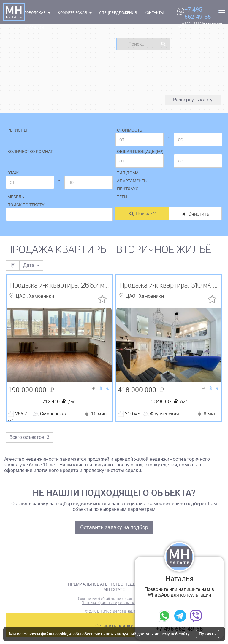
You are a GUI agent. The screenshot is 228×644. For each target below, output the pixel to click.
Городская (37, 13)
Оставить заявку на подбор (114, 527)
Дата (31, 265)
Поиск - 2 (142, 214)
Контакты (154, 13)
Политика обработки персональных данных (114, 603)
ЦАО (21, 296)
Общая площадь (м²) (140, 152)
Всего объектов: (29, 437)
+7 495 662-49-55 (198, 13)
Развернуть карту (193, 100)
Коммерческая (75, 13)
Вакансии (34, 28)
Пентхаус (128, 189)
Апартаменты (132, 181)
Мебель (16, 197)
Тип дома (128, 173)
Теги (122, 197)
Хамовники (41, 296)
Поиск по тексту (26, 205)
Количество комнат (30, 152)
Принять (207, 634)
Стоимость (130, 130)
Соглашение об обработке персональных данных (114, 599)
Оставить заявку (114, 626)
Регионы (17, 130)
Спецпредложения (118, 13)
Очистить (195, 214)
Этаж (13, 173)
